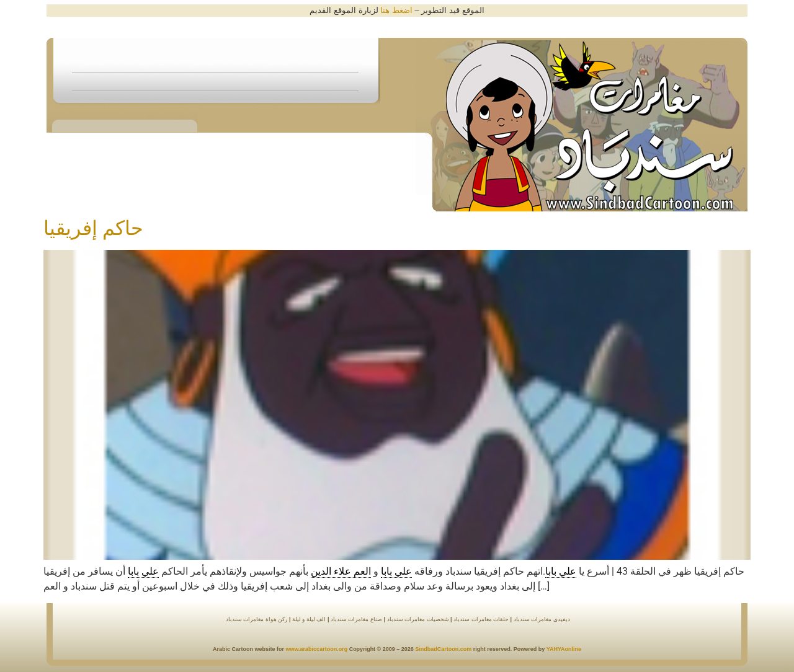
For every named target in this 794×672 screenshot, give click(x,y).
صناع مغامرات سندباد (355, 619)
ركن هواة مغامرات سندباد (257, 619)
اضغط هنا (396, 10)
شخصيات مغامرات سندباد (418, 619)
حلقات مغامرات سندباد (481, 619)
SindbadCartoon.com (443, 649)
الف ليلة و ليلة (308, 619)
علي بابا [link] (561, 571)
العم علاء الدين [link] (341, 571)
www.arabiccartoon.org (316, 649)
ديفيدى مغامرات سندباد (542, 619)
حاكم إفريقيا (93, 228)
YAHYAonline (564, 649)
